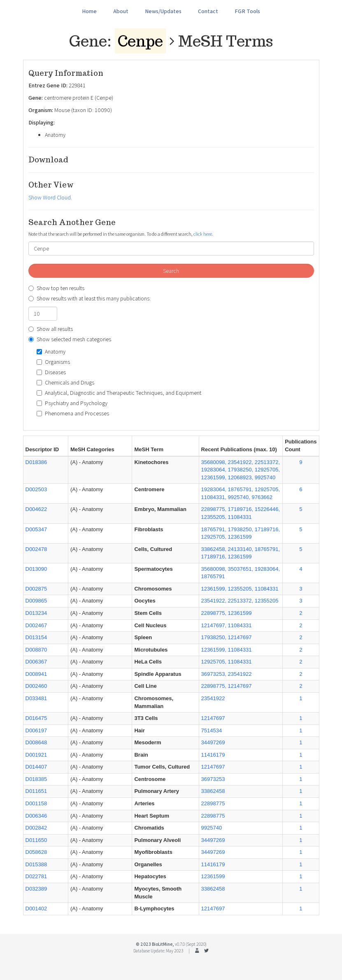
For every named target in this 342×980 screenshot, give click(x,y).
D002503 (36, 489)
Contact (208, 11)
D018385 (36, 779)
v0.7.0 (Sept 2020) (191, 944)
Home (89, 11)
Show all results (51, 329)
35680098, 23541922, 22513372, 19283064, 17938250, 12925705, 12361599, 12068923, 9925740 (241, 470)
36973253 (213, 779)
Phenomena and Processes (73, 413)
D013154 (36, 637)
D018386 (36, 462)
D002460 (36, 686)
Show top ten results (56, 288)
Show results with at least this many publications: (90, 298)
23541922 (213, 698)
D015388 (36, 864)
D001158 (36, 803)
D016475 (36, 718)
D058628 (36, 852)
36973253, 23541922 (227, 674)
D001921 (36, 755)
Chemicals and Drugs (65, 382)
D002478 (36, 549)
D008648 (36, 742)
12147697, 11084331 (227, 625)
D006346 (36, 816)
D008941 (36, 674)
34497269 (213, 742)
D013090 (36, 569)
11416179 (213, 755)
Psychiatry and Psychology (72, 403)
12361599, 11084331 (227, 650)
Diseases (51, 372)
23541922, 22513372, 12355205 (240, 601)
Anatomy (51, 352)
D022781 (36, 876)
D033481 (36, 698)
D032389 (36, 889)
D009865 (36, 601)
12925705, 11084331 (227, 662)
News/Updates (163, 11)
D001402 (36, 908)
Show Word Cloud (50, 197)
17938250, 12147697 (227, 637)
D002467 (36, 625)
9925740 (212, 828)
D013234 (36, 613)
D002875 (36, 589)
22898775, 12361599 (227, 613)
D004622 (36, 509)
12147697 (213, 718)
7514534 (212, 730)
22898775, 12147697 (227, 686)
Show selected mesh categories (70, 339)
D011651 (36, 791)
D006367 (36, 662)
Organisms (53, 362)
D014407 (36, 767)
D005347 (36, 529)
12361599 (213, 876)
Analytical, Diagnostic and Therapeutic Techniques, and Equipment (119, 393)
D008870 (36, 650)
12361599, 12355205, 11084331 (240, 589)
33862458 (213, 791)
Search (171, 271)
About (121, 11)
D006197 (36, 730)
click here (203, 234)
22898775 (213, 803)
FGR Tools (247, 11)
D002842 (36, 828)
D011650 (36, 840)
